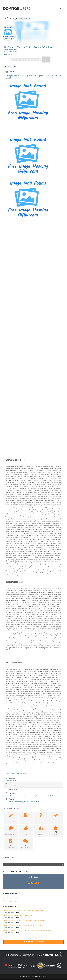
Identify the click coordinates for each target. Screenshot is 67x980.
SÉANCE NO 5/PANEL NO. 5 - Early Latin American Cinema (23, 926)
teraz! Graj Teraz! (33, 77)
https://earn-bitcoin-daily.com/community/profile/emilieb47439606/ (31, 796)
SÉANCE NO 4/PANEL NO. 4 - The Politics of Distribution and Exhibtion (27, 931)
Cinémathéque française (11, 901)
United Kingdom (11, 781)
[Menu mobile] (60, 9)
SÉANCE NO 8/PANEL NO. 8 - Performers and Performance (23, 911)
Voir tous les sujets (33, 942)
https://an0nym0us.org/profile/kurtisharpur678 (24, 802)
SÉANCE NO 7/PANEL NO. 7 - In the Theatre (18, 916)
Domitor (44, 977)
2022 (16, 774)
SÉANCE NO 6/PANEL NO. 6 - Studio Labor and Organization (24, 921)
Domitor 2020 (10, 913)
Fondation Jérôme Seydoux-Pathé (14, 898)
